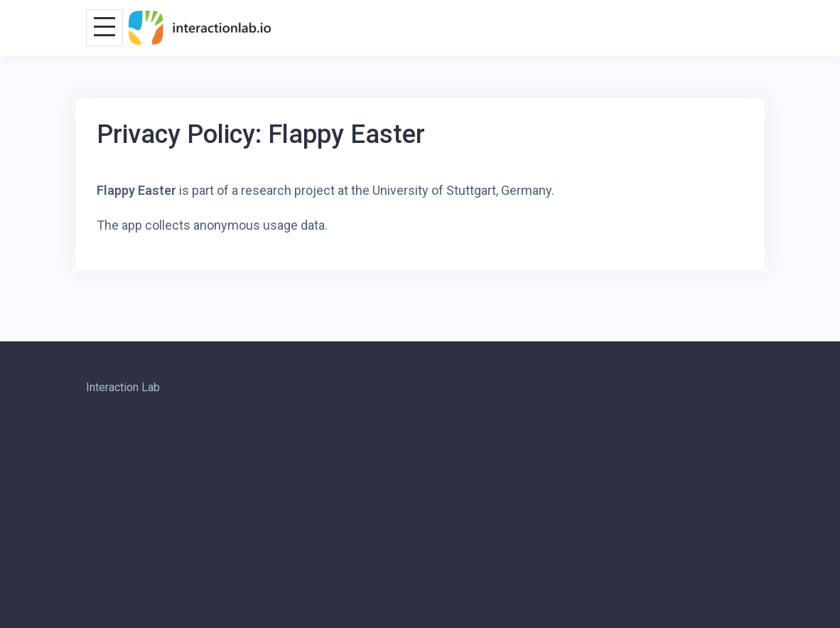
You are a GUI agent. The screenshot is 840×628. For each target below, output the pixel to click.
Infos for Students (593, 450)
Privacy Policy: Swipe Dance (506, 554)
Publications (618, 554)
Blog (462, 450)
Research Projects (705, 554)
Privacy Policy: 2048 (700, 450)
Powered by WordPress (146, 448)
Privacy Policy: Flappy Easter (513, 527)
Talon (268, 448)
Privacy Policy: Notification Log (673, 527)
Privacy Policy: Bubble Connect (673, 475)
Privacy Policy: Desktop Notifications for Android (629, 502)
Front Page (511, 450)
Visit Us (731, 579)
